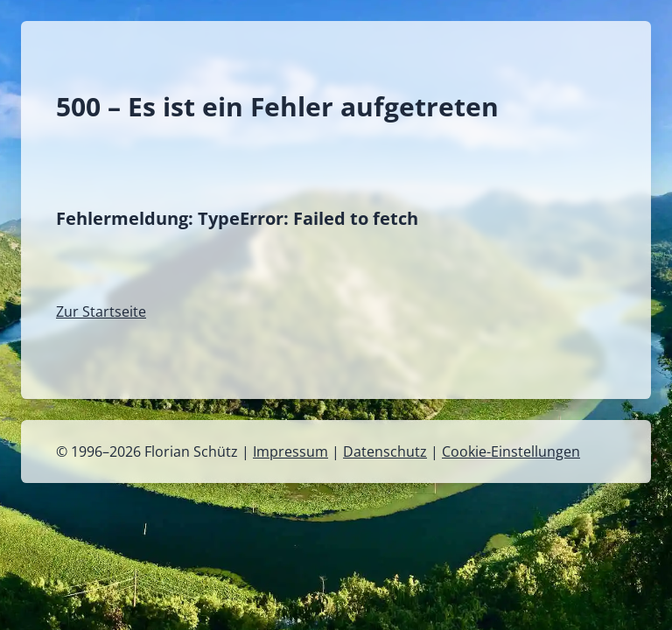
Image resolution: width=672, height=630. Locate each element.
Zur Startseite (101, 311)
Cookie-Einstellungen (511, 451)
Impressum (290, 451)
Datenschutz (385, 451)
